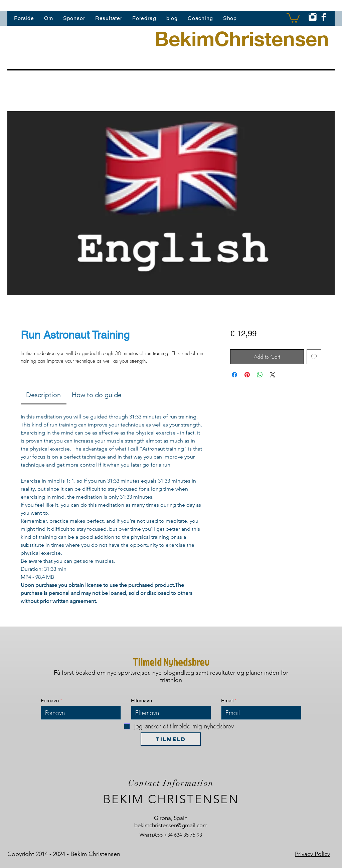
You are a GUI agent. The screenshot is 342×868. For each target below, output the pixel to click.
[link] (43, 395)
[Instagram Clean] (313, 17)
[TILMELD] (171, 739)
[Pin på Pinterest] (247, 375)
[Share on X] (273, 375)
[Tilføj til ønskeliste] (314, 357)
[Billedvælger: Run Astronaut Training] (161, 303)
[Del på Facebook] (234, 375)
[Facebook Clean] (324, 17)
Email (227, 701)
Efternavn (141, 701)
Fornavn (50, 701)
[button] (293, 17)
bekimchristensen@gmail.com (171, 825)
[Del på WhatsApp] (260, 375)
